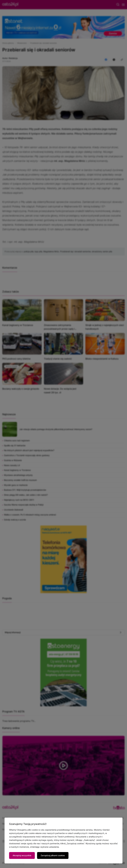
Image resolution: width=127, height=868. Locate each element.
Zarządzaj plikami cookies (53, 855)
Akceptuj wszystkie (22, 855)
